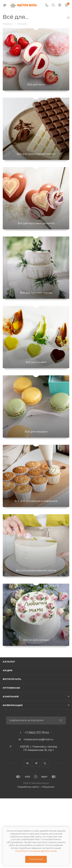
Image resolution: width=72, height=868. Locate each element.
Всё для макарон (36, 432)
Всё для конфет (36, 362)
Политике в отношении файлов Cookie (36, 851)
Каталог (9, 662)
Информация (13, 705)
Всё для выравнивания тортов (36, 570)
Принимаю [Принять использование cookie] (36, 859)
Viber (45, 763)
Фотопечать (12, 679)
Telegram (36, 763)
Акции (8, 670)
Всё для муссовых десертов (36, 223)
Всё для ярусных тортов (36, 293)
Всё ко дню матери (36, 640)
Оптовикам (11, 688)
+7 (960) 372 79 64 (37, 733)
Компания (11, 696)
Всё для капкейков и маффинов (36, 501)
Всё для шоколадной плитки (36, 154)
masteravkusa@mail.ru (38, 739)
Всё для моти (36, 84)
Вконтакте (27, 763)
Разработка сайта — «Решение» (36, 787)
